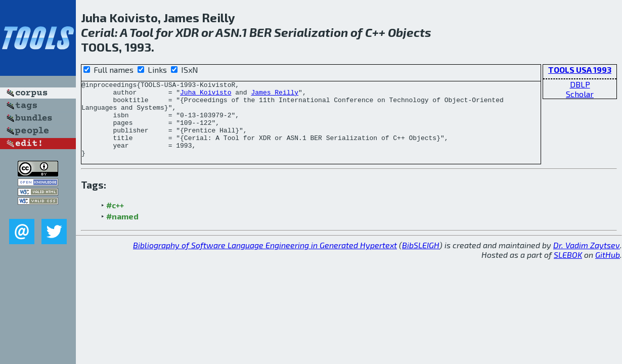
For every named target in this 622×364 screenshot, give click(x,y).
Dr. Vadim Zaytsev (587, 260)
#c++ (115, 220)
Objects (410, 32)
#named (122, 231)
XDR (187, 32)
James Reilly (275, 95)
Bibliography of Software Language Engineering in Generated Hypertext (265, 260)
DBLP (580, 84)
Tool (141, 32)
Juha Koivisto (206, 95)
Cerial (98, 32)
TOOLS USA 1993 (580, 70)
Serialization (311, 32)
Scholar (580, 94)
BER (260, 32)
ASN (227, 32)
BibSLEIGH (421, 260)
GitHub (608, 270)
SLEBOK (568, 270)
